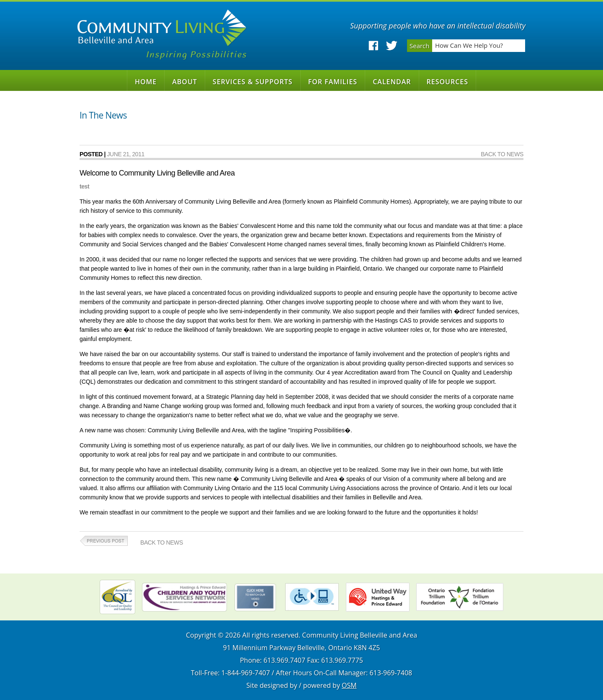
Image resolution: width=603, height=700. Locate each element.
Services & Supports (253, 82)
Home (146, 82)
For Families (333, 82)
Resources (448, 82)
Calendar (392, 82)
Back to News (502, 154)
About (185, 82)
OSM (349, 685)
